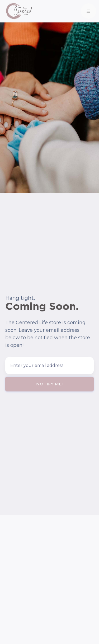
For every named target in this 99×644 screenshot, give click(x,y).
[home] (17, 11)
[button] (88, 11)
